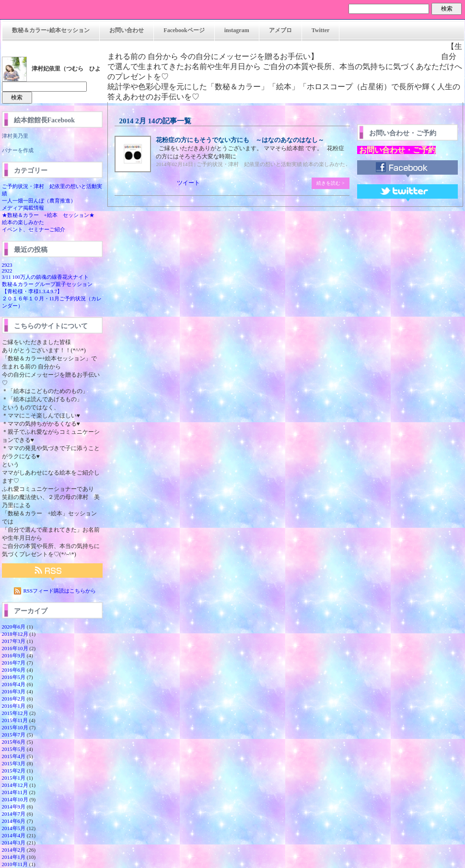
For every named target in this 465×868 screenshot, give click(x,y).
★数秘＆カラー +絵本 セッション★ (48, 215)
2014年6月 (14, 821)
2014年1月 (14, 857)
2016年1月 (14, 706)
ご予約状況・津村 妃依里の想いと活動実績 (249, 164)
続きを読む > (330, 183)
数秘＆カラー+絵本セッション (51, 30)
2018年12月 (15, 634)
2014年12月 (15, 785)
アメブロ (280, 30)
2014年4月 (14, 835)
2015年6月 (14, 742)
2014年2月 (14, 850)
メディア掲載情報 (23, 208)
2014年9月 (14, 807)
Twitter (321, 30)
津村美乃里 (15, 136)
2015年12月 (15, 713)
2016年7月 (14, 663)
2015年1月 (14, 778)
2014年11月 (15, 792)
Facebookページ (184, 30)
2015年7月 (14, 735)
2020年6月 (14, 627)
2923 (7, 265)
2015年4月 (14, 756)
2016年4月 (14, 684)
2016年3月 (14, 691)
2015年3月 (14, 763)
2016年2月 (14, 699)
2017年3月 (14, 641)
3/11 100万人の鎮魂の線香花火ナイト (45, 277)
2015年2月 (14, 771)
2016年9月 (14, 655)
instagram (237, 30)
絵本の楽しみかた (23, 222)
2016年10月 (15, 648)
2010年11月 (15, 864)
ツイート (188, 183)
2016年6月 (14, 670)
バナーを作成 (18, 150)
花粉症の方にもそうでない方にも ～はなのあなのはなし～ (240, 140)
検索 (447, 9)
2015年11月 (15, 720)
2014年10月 (15, 799)
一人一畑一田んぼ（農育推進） (39, 201)
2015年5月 (14, 749)
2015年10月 (15, 727)
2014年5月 (14, 828)
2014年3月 (14, 843)
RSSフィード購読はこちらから (60, 591)
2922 (7, 271)
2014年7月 (14, 814)
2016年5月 (14, 677)
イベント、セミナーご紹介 (34, 229)
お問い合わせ (127, 30)
